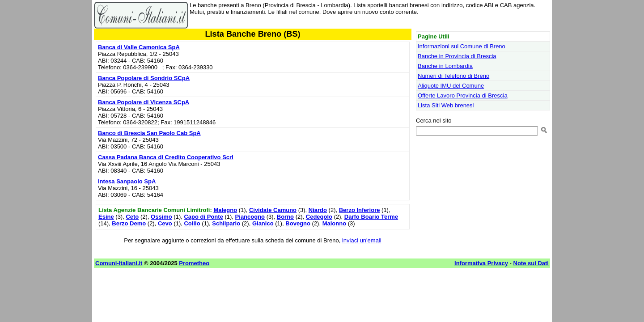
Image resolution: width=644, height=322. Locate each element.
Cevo (165, 223)
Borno (285, 217)
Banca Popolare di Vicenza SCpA (144, 102)
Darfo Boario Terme (371, 217)
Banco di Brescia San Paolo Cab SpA (149, 133)
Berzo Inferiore (360, 210)
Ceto (132, 217)
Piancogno (250, 217)
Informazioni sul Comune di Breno (462, 46)
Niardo (318, 210)
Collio (192, 223)
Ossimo (161, 217)
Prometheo (194, 263)
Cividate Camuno (273, 210)
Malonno (334, 223)
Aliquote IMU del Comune (451, 86)
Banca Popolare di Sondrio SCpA (144, 78)
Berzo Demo (129, 223)
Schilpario (226, 223)
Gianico (263, 223)
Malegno (225, 210)
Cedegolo (319, 217)
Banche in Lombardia (445, 66)
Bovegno (298, 223)
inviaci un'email (362, 240)
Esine (106, 217)
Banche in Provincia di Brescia (457, 56)
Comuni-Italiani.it (119, 263)
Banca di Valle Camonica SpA (139, 47)
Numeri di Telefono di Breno (453, 76)
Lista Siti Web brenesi (446, 105)
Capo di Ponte (203, 217)
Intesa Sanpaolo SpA (127, 181)
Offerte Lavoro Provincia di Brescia (463, 95)
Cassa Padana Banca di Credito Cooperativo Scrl (166, 157)
